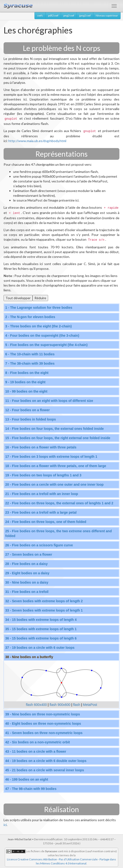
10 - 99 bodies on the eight (26, 391)
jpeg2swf (85, 15)
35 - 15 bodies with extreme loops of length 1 (41, 629)
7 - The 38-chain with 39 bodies (30, 363)
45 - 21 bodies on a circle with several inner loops (45, 770)
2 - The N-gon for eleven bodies (30, 317)
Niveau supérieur (107, 15)
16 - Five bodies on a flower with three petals (41, 447)
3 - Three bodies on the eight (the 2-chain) (39, 326)
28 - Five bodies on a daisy (26, 564)
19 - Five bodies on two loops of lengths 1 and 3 (43, 475)
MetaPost (90, 705)
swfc (40, 15)
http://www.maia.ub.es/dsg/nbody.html (37, 141)
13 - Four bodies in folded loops (31, 419)
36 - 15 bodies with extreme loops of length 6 (41, 638)
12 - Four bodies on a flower (28, 410)
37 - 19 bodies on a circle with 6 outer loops (40, 648)
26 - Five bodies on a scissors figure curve (39, 545)
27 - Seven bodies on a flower (29, 554)
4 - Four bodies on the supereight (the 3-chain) (42, 335)
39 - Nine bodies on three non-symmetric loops (43, 714)
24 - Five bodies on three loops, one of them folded (46, 522)
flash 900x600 (60, 705)
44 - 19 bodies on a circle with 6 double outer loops (46, 761)
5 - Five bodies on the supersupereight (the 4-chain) (46, 345)
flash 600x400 (36, 705)
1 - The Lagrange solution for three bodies (39, 308)
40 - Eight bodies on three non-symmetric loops (43, 724)
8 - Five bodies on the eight (27, 373)
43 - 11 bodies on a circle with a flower (36, 751)
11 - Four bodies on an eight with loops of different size (49, 401)
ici (5, 825)
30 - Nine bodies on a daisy (27, 582)
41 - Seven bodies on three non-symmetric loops (44, 733)
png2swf (69, 15)
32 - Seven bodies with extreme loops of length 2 (44, 601)
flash (77, 705)
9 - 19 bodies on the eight (25, 382)
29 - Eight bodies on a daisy (27, 573)
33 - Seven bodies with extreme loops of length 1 (44, 610)
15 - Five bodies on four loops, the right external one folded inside (58, 438)
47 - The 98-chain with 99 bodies (31, 789)
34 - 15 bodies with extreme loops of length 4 (41, 620)
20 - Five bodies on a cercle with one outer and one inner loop (54, 485)
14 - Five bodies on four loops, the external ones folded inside (55, 429)
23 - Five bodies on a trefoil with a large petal (41, 512)
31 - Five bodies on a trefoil (27, 592)
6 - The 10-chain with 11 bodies (30, 354)
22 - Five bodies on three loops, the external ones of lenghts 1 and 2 (59, 503)
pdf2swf (53, 15)
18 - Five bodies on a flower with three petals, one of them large (56, 466)
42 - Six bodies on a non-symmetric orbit (38, 742)
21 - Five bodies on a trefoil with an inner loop (42, 494)
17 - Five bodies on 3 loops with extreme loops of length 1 (51, 457)
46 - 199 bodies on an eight (27, 779)
